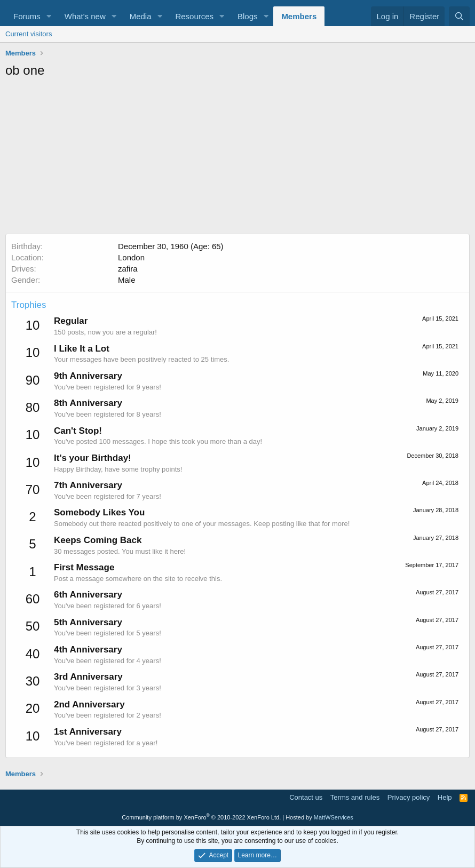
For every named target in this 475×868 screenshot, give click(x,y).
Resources (194, 16)
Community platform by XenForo (201, 817)
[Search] (459, 16)
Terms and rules (355, 797)
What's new (85, 16)
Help (445, 797)
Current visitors (29, 34)
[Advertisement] (237, 159)
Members (299, 16)
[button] (49, 16)
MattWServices (334, 817)
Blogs (248, 16)
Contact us (306, 797)
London (131, 257)
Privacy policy (409, 797)
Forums (27, 16)
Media (141, 16)
